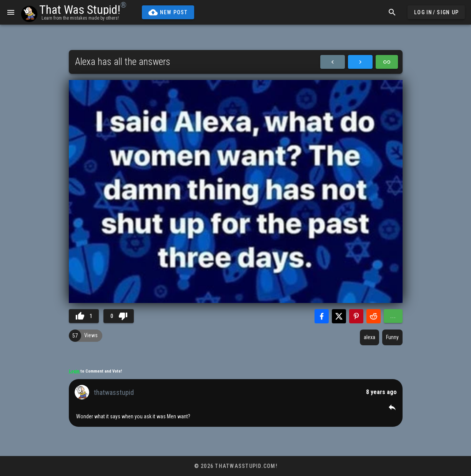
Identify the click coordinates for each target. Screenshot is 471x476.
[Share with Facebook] (322, 316)
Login (75, 371)
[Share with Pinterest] (356, 316)
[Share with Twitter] (339, 316)
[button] (392, 407)
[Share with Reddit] (374, 316)
